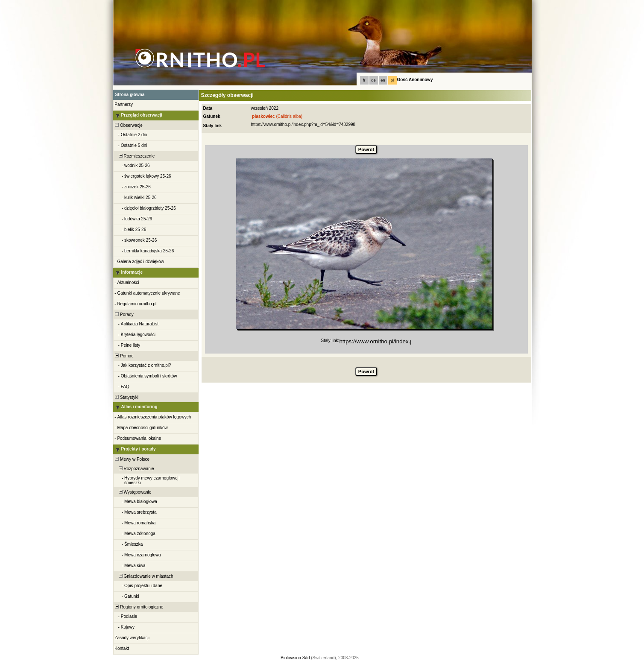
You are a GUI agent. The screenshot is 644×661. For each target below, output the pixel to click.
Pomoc (124, 356)
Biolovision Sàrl (295, 658)
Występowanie (133, 492)
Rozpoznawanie (134, 469)
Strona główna (130, 95)
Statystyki (126, 397)
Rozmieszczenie (135, 156)
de (373, 80)
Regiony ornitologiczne (139, 607)
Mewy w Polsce (132, 459)
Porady (124, 314)
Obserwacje (128, 125)
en (383, 80)
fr (364, 80)
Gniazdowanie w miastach (144, 576)
